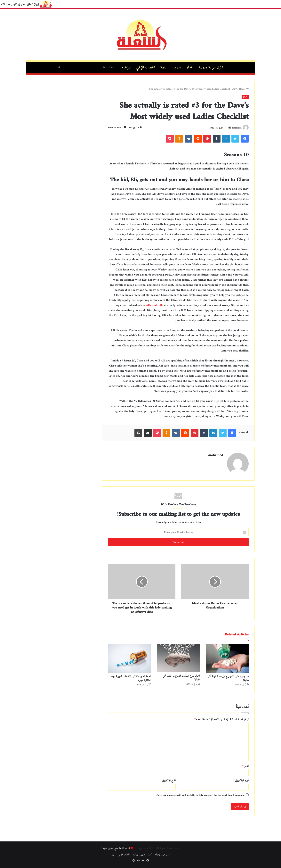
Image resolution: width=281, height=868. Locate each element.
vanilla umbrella (153, 305)
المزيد (127, 67)
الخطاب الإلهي (146, 67)
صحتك (234, 89)
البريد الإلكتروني (241, 781)
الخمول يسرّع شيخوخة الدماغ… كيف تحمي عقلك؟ (181, 678)
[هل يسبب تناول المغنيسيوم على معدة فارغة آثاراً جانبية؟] (227, 658)
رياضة (164, 67)
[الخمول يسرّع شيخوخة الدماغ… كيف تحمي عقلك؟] (178, 658)
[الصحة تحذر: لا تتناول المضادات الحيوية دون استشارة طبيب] (130, 658)
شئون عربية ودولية (211, 67)
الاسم (245, 766)
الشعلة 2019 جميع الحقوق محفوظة (116, 848)
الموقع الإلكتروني (169, 781)
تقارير (177, 67)
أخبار (190, 67)
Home (244, 89)
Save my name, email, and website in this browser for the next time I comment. (201, 795)
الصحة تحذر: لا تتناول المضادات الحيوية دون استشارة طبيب (131, 678)
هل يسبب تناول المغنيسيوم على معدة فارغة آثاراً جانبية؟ (228, 678)
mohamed (237, 128)
